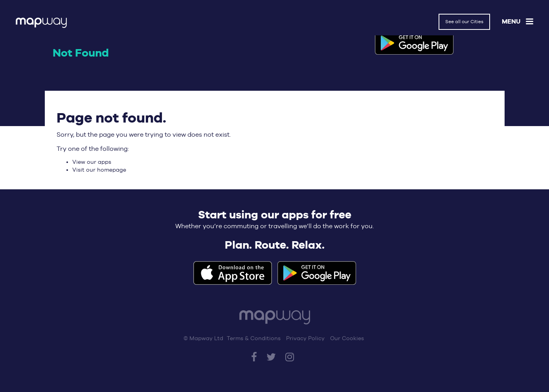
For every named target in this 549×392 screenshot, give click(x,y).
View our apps (92, 162)
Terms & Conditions (254, 338)
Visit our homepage (99, 170)
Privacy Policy (305, 338)
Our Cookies (347, 338)
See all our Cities (464, 22)
